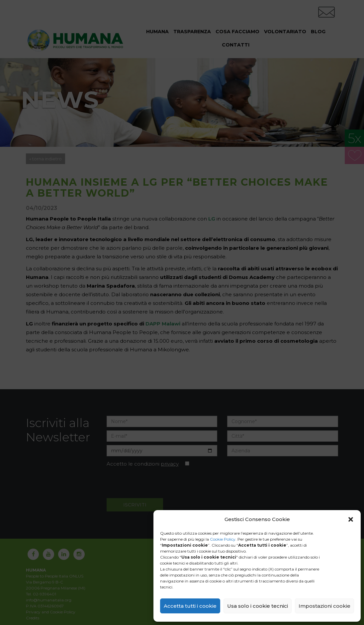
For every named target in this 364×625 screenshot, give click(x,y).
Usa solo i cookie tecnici (258, 606)
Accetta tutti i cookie (190, 606)
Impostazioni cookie (324, 606)
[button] (351, 519)
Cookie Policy (223, 539)
